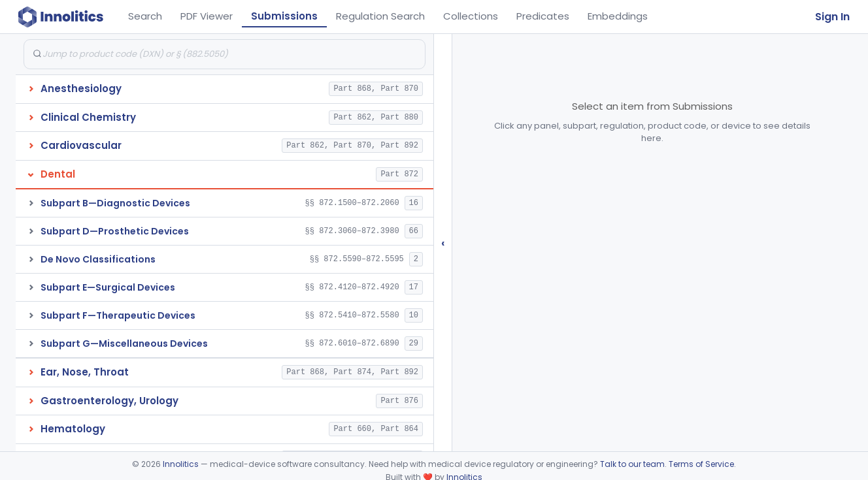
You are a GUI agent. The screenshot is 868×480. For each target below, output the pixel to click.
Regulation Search (380, 16)
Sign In (832, 17)
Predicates (543, 16)
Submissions (284, 16)
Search (145, 16)
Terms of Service (701, 464)
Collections (471, 16)
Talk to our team (632, 464)
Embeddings (618, 16)
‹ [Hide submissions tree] (443, 243)
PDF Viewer (207, 16)
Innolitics (181, 464)
